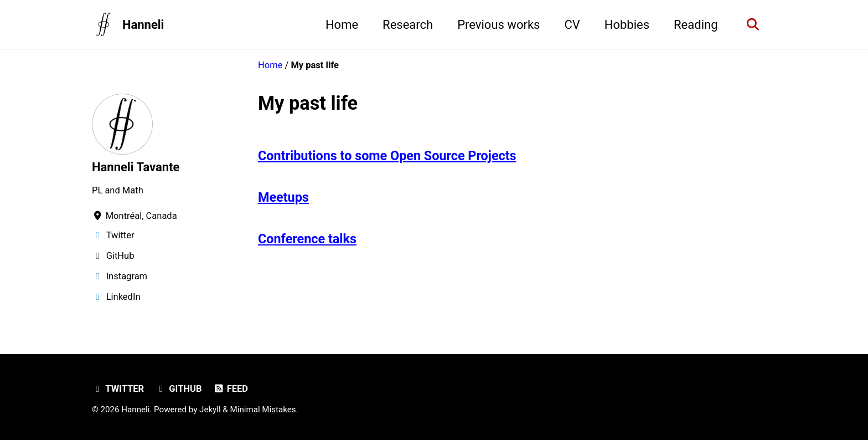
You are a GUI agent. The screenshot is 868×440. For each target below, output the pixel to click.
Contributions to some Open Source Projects (387, 156)
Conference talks (307, 239)
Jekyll (210, 410)
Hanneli (143, 25)
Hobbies (627, 25)
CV (572, 25)
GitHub (179, 389)
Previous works (498, 25)
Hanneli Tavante (136, 167)
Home (342, 25)
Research (408, 25)
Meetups (283, 197)
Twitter (118, 389)
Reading (696, 25)
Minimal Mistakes (263, 410)
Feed (231, 389)
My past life (308, 103)
